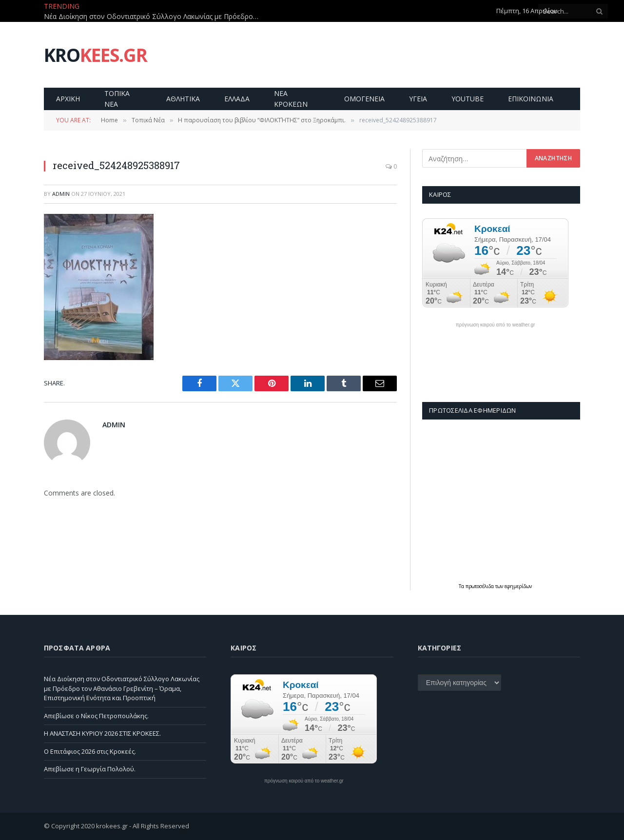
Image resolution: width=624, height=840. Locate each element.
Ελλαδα (237, 99)
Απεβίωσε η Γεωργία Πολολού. (90, 769)
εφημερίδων (518, 586)
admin (61, 194)
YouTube (468, 99)
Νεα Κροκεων (291, 99)
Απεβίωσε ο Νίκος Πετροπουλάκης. (96, 716)
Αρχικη (68, 99)
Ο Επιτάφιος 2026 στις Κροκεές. (90, 751)
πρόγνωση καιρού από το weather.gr (496, 325)
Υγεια (418, 99)
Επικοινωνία (531, 99)
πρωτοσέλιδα (480, 586)
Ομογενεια (364, 99)
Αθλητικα (183, 99)
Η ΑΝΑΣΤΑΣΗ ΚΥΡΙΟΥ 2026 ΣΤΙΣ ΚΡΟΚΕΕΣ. (102, 733)
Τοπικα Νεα (117, 99)
